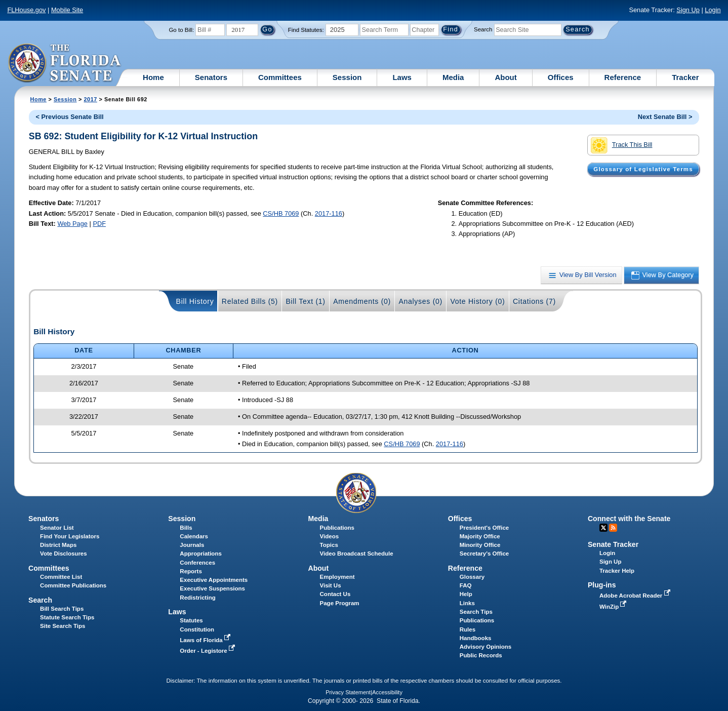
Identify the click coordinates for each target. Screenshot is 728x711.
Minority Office (480, 545)
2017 (91, 99)
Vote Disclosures (64, 554)
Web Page (72, 224)
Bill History (195, 301)
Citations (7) (534, 301)
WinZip (614, 607)
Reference (623, 77)
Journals (192, 545)
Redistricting (197, 598)
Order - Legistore (208, 651)
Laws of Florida (206, 640)
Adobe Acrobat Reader (636, 596)
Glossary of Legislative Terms (643, 169)
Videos (330, 536)
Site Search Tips (63, 626)
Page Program (340, 603)
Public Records (481, 655)
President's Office (484, 528)
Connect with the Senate (629, 519)
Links (467, 603)
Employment (337, 577)
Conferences (197, 563)
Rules (468, 629)
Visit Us (331, 585)
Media (453, 77)
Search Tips (476, 612)
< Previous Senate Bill (70, 117)
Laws (402, 77)
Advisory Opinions (486, 647)
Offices (561, 77)
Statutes (191, 620)
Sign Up (688, 10)
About (505, 77)
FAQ (466, 585)
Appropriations (201, 554)
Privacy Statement (348, 692)
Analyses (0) (420, 301)
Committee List (61, 577)
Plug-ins (602, 585)
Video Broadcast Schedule (357, 554)
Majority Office (480, 536)
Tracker (685, 77)
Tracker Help (617, 571)
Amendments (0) (362, 301)
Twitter (603, 528)
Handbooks (476, 638)
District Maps (58, 545)
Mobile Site (67, 10)
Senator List (57, 528)
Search (483, 29)
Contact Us (335, 594)
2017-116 (329, 213)
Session (347, 77)
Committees (280, 77)
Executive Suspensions (212, 588)
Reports (191, 571)
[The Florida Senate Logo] (65, 63)
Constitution (197, 629)
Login (713, 10)
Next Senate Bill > (665, 117)
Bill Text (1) (305, 301)
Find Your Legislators (70, 536)
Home (153, 77)
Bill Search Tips (62, 609)
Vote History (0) (477, 301)
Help (466, 594)
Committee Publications (73, 585)
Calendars (194, 536)
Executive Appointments (214, 580)
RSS (613, 528)
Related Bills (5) (250, 301)
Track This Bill (621, 145)
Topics (329, 545)
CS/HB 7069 (281, 213)
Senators (211, 77)
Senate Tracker (613, 544)
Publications (337, 528)
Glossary (472, 577)
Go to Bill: (181, 30)
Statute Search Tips (67, 617)
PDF (99, 224)
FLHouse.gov (26, 10)
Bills (186, 528)
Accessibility (387, 692)
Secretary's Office (484, 554)
